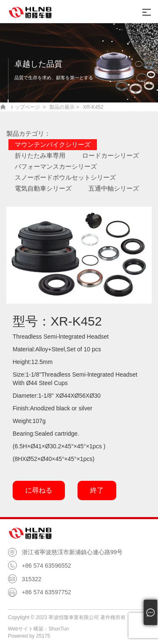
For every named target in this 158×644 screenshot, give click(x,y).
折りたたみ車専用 (40, 155)
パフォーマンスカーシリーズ (56, 166)
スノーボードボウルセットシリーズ (65, 177)
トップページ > (28, 107)
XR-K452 (93, 107)
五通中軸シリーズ (114, 188)
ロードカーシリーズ (111, 155)
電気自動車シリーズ (43, 188)
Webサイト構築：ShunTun (39, 629)
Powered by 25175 (29, 636)
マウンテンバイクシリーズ (53, 144)
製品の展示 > (64, 107)
